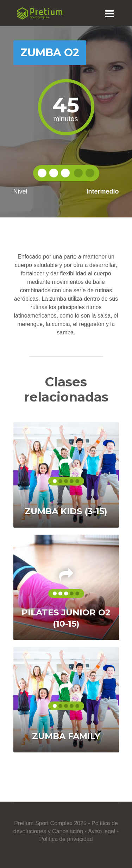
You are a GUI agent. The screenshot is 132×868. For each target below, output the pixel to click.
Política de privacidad (66, 839)
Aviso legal (102, 831)
